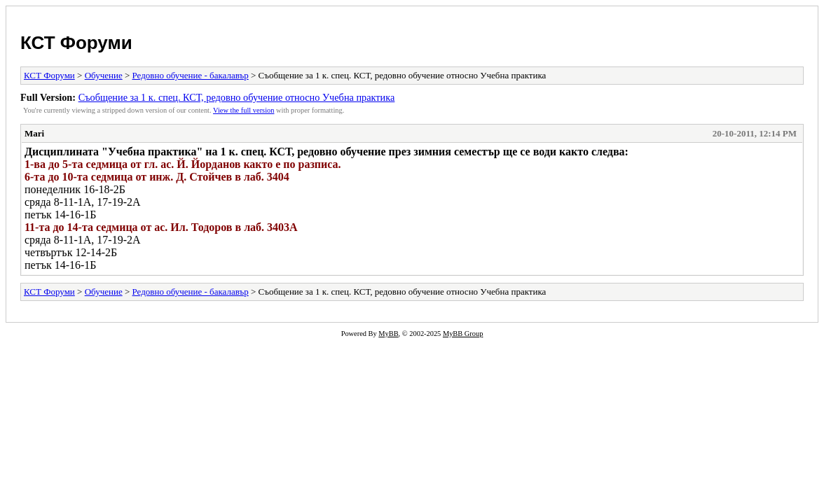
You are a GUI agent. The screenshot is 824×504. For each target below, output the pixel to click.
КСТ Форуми (76, 43)
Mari (34, 133)
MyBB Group (463, 334)
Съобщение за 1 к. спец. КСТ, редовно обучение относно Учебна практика (237, 97)
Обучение (104, 75)
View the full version (243, 110)
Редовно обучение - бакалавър (191, 75)
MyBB (388, 334)
